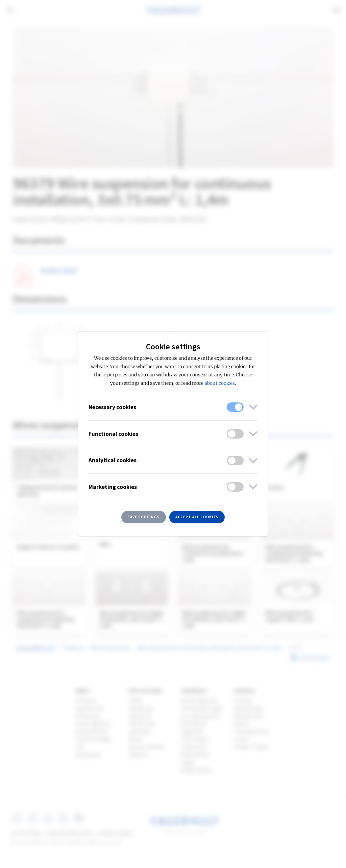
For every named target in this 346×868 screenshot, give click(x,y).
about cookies (220, 383)
